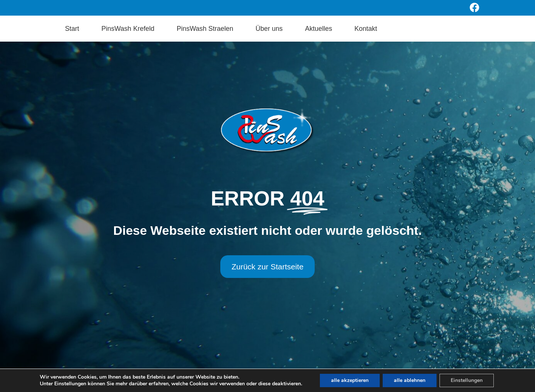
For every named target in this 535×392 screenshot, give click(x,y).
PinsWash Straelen (205, 29)
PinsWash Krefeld (128, 29)
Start (72, 29)
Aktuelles (319, 29)
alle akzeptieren (350, 380)
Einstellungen (467, 380)
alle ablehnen (410, 380)
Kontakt (366, 29)
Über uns (269, 29)
